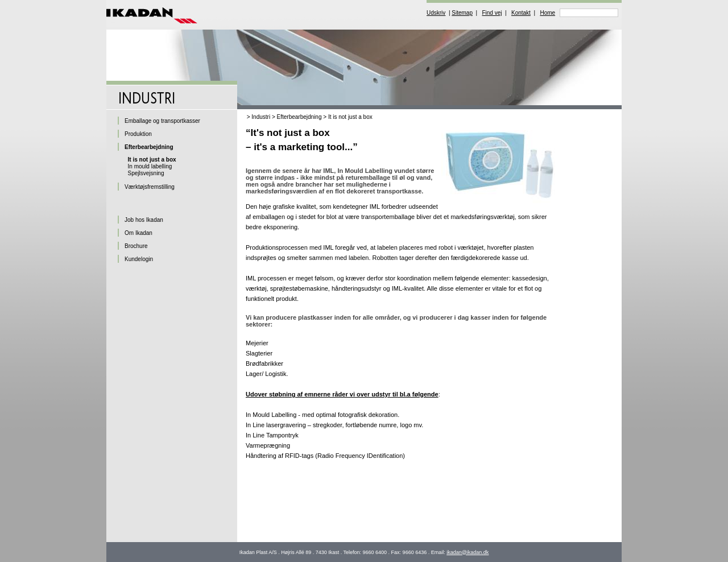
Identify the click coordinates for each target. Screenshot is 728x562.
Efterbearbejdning (299, 117)
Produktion (138, 134)
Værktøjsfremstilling (150, 187)
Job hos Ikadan (144, 220)
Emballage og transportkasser (162, 121)
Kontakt (521, 13)
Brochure (136, 246)
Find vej (492, 13)
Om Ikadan (138, 233)
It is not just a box (350, 117)
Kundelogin (139, 259)
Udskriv (436, 13)
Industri (261, 117)
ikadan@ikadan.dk (468, 552)
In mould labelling (150, 166)
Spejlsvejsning (146, 173)
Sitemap (462, 13)
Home (547, 13)
